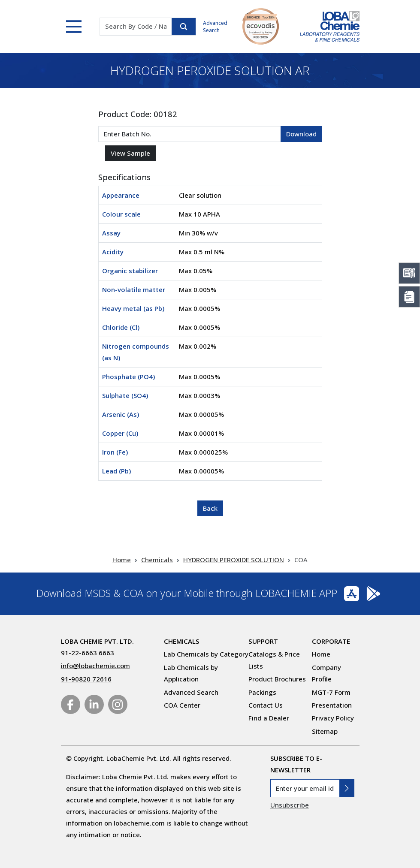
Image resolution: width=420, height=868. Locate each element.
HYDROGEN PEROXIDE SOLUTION (234, 560)
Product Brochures (277, 679)
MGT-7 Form (331, 692)
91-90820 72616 (86, 679)
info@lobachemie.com (95, 666)
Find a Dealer (269, 718)
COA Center (182, 705)
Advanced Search (215, 27)
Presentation (332, 705)
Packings (262, 692)
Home (122, 560)
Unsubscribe (290, 805)
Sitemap (325, 731)
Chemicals (157, 560)
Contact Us (266, 705)
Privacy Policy (333, 718)
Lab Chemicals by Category (206, 654)
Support (263, 641)
